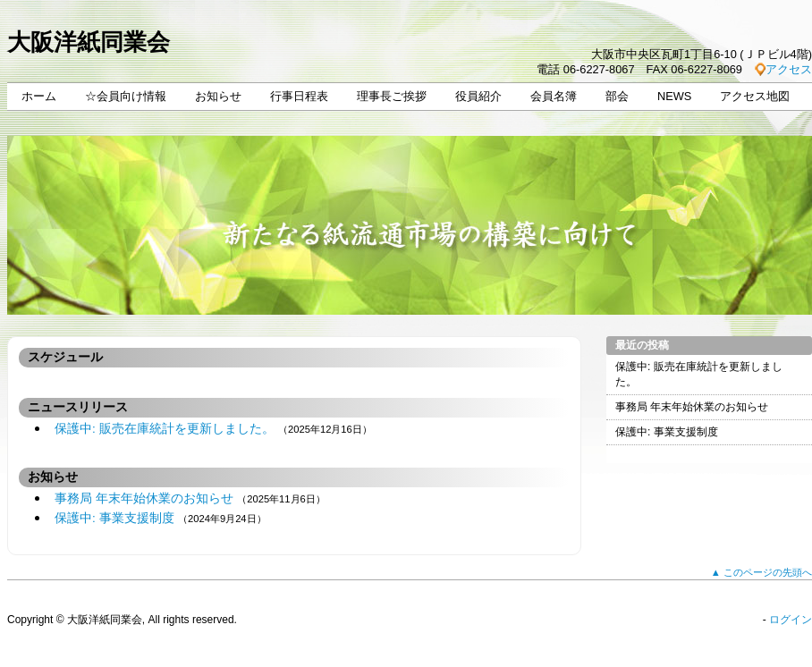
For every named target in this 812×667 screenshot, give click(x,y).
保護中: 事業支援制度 (114, 518)
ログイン (791, 620)
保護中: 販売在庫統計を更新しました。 (165, 429)
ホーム (39, 96)
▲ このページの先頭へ (761, 572)
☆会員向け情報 (126, 96)
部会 (617, 96)
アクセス (789, 69)
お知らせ (218, 96)
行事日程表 (299, 96)
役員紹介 (478, 96)
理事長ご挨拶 (392, 96)
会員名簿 (554, 96)
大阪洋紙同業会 (89, 42)
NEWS (674, 96)
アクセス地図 (755, 96)
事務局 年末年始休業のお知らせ (144, 498)
